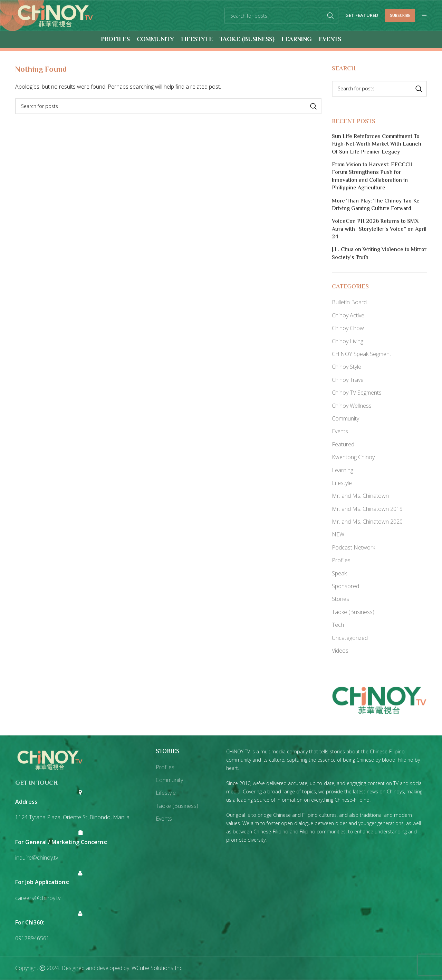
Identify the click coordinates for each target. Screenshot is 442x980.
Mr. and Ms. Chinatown (360, 496)
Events (340, 432)
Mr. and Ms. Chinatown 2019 (367, 509)
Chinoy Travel (348, 380)
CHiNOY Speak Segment (362, 354)
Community (345, 419)
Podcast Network (353, 547)
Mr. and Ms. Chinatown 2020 (367, 522)
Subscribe (400, 15)
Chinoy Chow (348, 328)
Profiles (341, 561)
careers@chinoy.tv (38, 898)
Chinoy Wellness (352, 406)
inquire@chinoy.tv (37, 858)
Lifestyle (342, 483)
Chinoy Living (348, 341)
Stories (340, 599)
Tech (338, 625)
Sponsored (345, 586)
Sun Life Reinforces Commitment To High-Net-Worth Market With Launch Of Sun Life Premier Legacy (377, 145)
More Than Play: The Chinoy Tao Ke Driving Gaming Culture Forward (376, 205)
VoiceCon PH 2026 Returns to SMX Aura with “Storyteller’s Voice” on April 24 (379, 230)
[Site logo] (55, 15)
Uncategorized (350, 638)
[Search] (281, 16)
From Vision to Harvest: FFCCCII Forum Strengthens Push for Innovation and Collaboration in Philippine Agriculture (372, 177)
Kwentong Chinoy (353, 457)
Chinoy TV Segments (357, 393)
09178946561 (32, 938)
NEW (338, 535)
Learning (343, 470)
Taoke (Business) (353, 612)
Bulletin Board (349, 303)
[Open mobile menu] (424, 16)
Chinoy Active (348, 315)
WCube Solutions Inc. (157, 968)
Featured (343, 444)
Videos (340, 651)
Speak (339, 573)
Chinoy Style (347, 367)
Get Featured (362, 16)
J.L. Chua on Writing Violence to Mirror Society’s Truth (379, 254)
